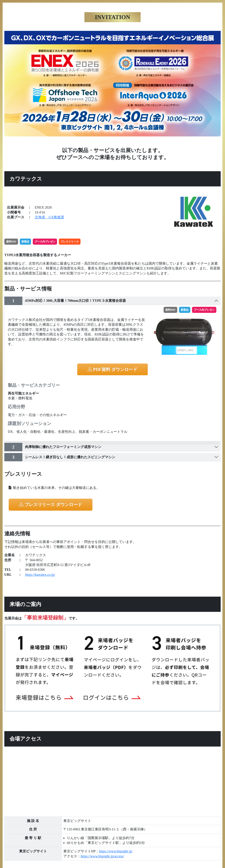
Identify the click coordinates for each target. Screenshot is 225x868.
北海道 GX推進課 (49, 217)
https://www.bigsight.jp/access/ (102, 856)
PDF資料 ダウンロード (112, 369)
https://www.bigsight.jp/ (116, 851)
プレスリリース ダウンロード (51, 505)
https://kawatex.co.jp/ (40, 575)
